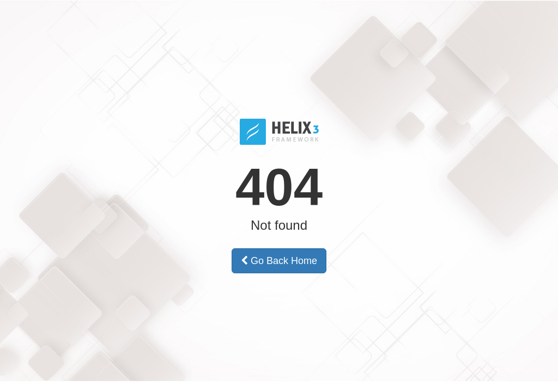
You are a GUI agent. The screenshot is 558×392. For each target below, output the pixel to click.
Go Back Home (279, 261)
